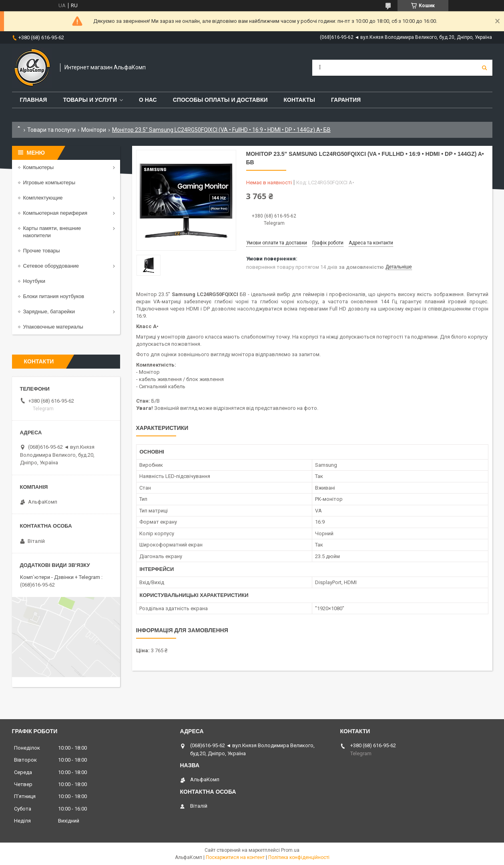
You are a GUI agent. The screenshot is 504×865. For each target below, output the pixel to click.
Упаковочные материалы (53, 327)
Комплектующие (43, 198)
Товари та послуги (51, 130)
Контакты (299, 100)
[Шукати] (484, 68)
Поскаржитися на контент (235, 857)
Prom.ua (290, 850)
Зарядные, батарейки (49, 312)
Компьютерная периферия (55, 213)
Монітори (94, 130)
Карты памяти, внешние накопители (52, 232)
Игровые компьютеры (49, 182)
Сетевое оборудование (51, 266)
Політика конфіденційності (299, 857)
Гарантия (346, 100)
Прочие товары (42, 251)
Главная (34, 100)
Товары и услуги (90, 100)
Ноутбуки (34, 281)
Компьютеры (39, 167)
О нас (148, 100)
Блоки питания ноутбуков (54, 296)
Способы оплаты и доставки (220, 100)
